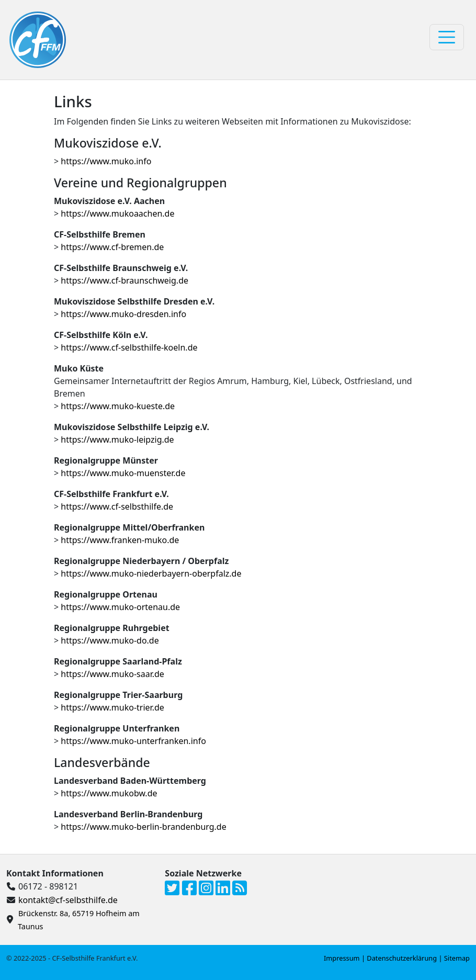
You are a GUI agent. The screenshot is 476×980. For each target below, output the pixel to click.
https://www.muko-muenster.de (123, 473)
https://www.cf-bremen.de (112, 247)
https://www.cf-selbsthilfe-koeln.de (129, 347)
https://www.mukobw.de (109, 793)
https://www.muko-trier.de (112, 707)
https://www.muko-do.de (110, 640)
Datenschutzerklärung (402, 958)
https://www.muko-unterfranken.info (133, 741)
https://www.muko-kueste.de (118, 406)
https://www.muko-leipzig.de (117, 440)
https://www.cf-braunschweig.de (124, 280)
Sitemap (457, 958)
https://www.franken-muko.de (120, 540)
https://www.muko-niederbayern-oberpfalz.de (151, 573)
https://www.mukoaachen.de (117, 213)
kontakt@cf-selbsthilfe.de (68, 900)
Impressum (342, 958)
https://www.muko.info (106, 161)
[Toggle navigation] (447, 37)
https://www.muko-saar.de (112, 674)
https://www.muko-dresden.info (123, 314)
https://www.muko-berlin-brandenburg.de (143, 827)
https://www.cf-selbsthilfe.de (117, 506)
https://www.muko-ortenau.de (120, 607)
